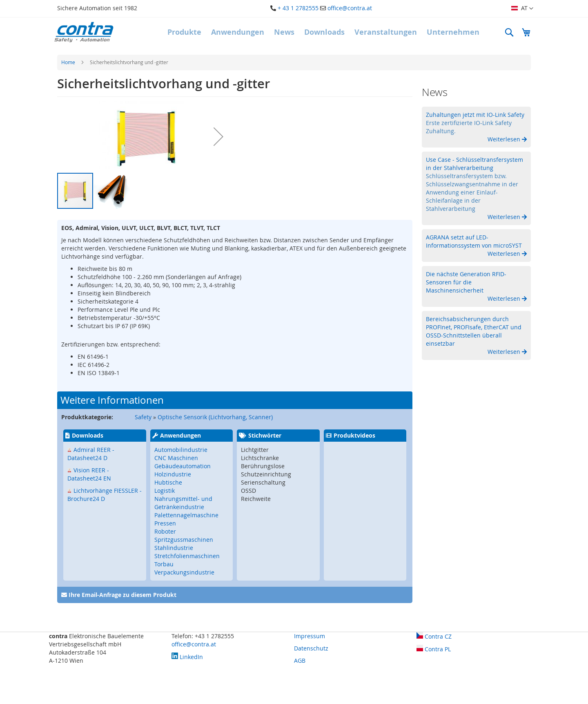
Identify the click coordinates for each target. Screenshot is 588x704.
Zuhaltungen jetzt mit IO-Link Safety (475, 115)
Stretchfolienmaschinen (187, 556)
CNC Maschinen (176, 458)
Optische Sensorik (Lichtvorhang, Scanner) (215, 417)
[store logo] (84, 32)
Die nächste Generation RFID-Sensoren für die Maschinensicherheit (466, 282)
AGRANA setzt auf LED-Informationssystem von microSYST (474, 241)
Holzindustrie (173, 474)
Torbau (164, 564)
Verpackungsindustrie (184, 572)
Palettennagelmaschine (186, 515)
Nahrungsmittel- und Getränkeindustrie (183, 503)
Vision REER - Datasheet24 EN (89, 474)
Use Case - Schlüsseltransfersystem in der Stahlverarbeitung (474, 164)
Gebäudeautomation (183, 466)
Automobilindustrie (181, 450)
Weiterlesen (505, 139)
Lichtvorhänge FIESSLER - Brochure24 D (105, 495)
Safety (143, 417)
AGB (300, 660)
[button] (522, 9)
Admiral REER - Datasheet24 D (91, 454)
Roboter (165, 531)
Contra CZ (434, 636)
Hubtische (168, 482)
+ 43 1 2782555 (298, 8)
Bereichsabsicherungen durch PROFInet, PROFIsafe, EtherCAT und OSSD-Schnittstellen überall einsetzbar (474, 331)
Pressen (165, 523)
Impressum (310, 636)
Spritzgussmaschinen (184, 540)
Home (68, 62)
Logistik (165, 491)
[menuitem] (184, 32)
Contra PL (434, 649)
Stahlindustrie (174, 548)
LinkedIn (187, 657)
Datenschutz (311, 648)
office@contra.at (350, 8)
